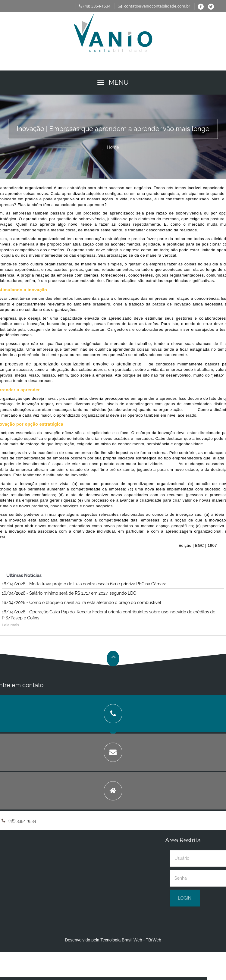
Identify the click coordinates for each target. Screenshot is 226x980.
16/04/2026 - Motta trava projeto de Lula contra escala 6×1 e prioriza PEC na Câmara (84, 584)
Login (185, 898)
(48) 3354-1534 (95, 6)
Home (113, 147)
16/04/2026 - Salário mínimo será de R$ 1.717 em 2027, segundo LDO (69, 593)
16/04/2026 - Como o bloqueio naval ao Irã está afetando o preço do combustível (81, 603)
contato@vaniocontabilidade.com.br (154, 6)
